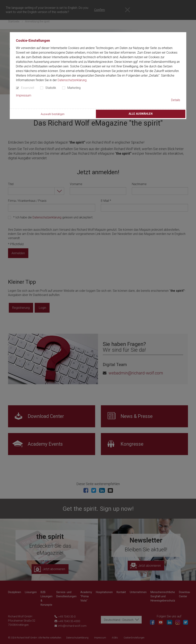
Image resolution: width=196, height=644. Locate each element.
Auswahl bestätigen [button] (53, 114)
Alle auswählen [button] (141, 114)
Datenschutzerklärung (72, 80)
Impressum (24, 95)
